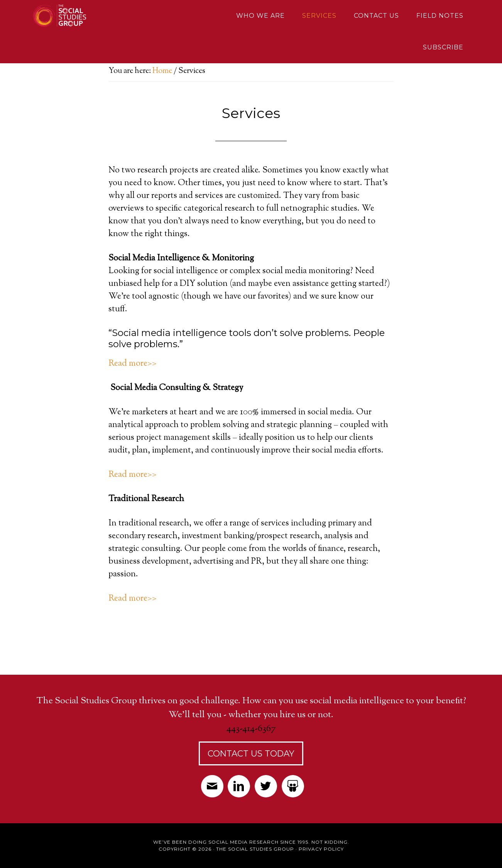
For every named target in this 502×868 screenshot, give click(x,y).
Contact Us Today (251, 753)
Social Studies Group (89, 15)
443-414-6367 (251, 729)
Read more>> (133, 364)
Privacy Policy (321, 849)
